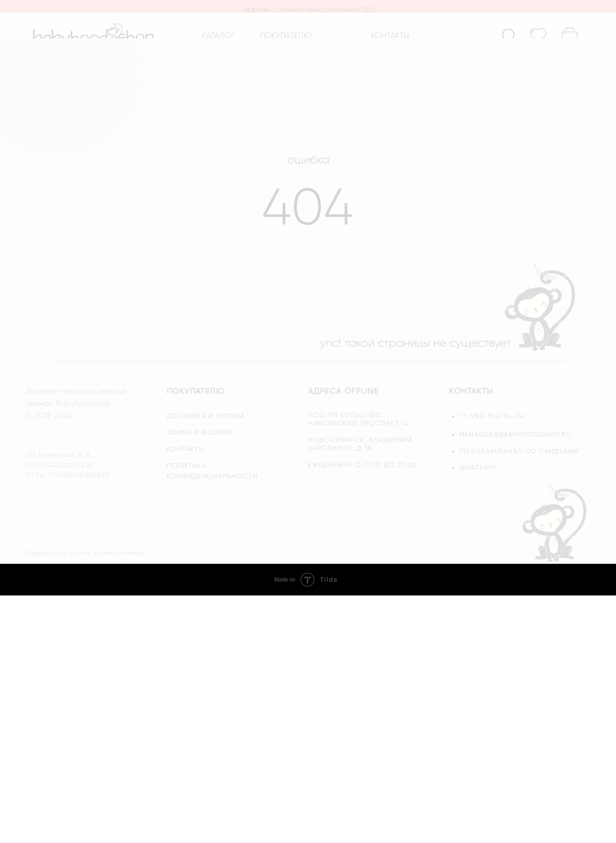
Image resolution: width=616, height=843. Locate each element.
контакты (390, 35)
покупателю (286, 35)
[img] (556, 522)
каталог (218, 35)
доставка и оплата (206, 416)
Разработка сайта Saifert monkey (86, 553)
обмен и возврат (201, 432)
